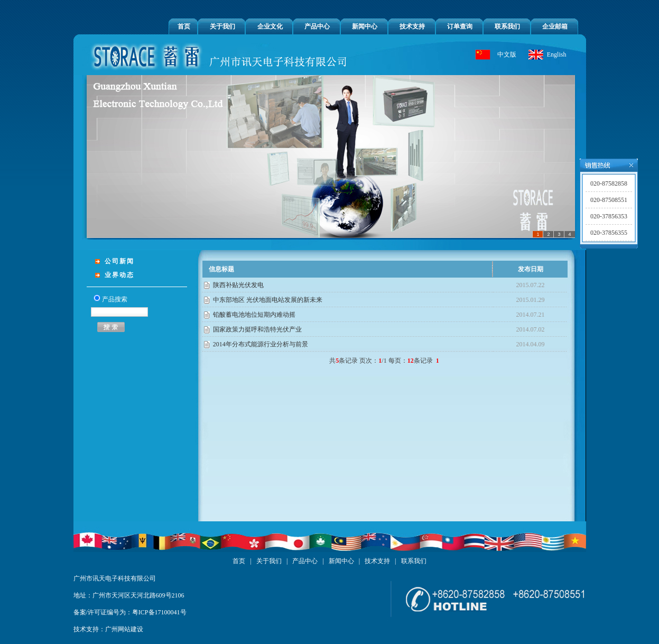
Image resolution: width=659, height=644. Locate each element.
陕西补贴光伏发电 (238, 285)
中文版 (507, 54)
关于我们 (222, 26)
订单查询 (460, 26)
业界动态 (119, 275)
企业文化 (270, 26)
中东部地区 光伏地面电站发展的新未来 (268, 300)
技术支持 (412, 26)
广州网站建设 (124, 629)
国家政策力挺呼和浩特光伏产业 (257, 329)
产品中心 (317, 26)
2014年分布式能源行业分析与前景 (261, 344)
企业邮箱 (555, 26)
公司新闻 (119, 261)
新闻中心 (365, 26)
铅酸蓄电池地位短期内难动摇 (254, 315)
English (557, 54)
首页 (184, 26)
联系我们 (507, 26)
